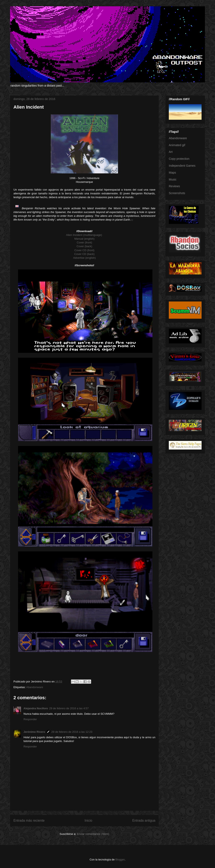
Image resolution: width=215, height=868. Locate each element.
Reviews (174, 186)
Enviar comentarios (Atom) (93, 834)
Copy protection (179, 159)
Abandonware (35, 687)
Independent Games (182, 166)
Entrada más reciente (29, 821)
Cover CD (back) (85, 254)
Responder (30, 719)
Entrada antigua (144, 821)
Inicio (88, 821)
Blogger (120, 860)
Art (171, 152)
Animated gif (177, 145)
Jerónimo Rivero (34, 732)
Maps (172, 173)
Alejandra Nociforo (36, 708)
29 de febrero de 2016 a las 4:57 (69, 708)
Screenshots (177, 193)
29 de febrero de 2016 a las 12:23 (72, 732)
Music (173, 179)
